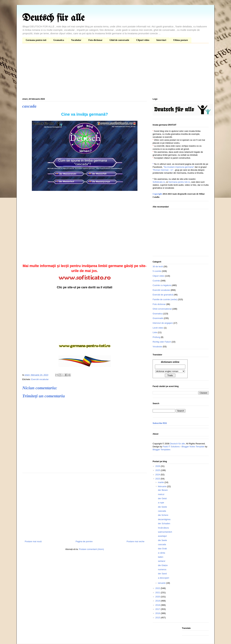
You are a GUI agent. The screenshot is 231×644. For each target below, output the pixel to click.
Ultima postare (181, 40)
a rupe (161, 503)
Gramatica (59, 40)
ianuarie (162, 583)
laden (161, 557)
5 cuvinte (157, 271)
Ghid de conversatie (119, 40)
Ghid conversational (162, 309)
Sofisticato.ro (159, 182)
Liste (155, 332)
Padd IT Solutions (171, 447)
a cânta (161, 553)
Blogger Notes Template (193, 447)
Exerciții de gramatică (163, 295)
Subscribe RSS (160, 423)
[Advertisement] (115, 71)
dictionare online (170, 362)
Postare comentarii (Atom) (91, 549)
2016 (158, 613)
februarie (162, 486)
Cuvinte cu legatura (162, 285)
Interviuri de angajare (163, 323)
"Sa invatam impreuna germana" (179, 167)
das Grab (162, 549)
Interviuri (161, 40)
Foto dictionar (95, 40)
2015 (158, 618)
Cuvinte (156, 281)
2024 (158, 475)
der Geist (162, 498)
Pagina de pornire (84, 541)
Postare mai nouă (33, 541)
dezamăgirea (164, 519)
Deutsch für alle (53, 18)
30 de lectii (158, 266)
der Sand (162, 574)
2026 (158, 466)
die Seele (162, 507)
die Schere (163, 515)
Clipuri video (143, 40)
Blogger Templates (161, 450)
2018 (158, 605)
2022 (158, 588)
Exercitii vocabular (40, 379)
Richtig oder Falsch (162, 342)
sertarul (161, 561)
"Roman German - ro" (163, 170)
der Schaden (164, 523)
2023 (158, 479)
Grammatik (158, 318)
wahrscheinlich (165, 532)
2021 (158, 593)
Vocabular (76, 40)
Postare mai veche (135, 541)
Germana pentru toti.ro (179, 182)
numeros (162, 569)
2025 (158, 470)
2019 (158, 601)
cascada (162, 511)
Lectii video (158, 328)
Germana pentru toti (36, 40)
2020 (158, 597)
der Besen (163, 490)
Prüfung (156, 337)
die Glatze (163, 565)
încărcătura (163, 528)
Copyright (157, 194)
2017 (158, 609)
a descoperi (163, 578)
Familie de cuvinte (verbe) (165, 299)
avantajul (162, 536)
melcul (161, 494)
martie (161, 482)
